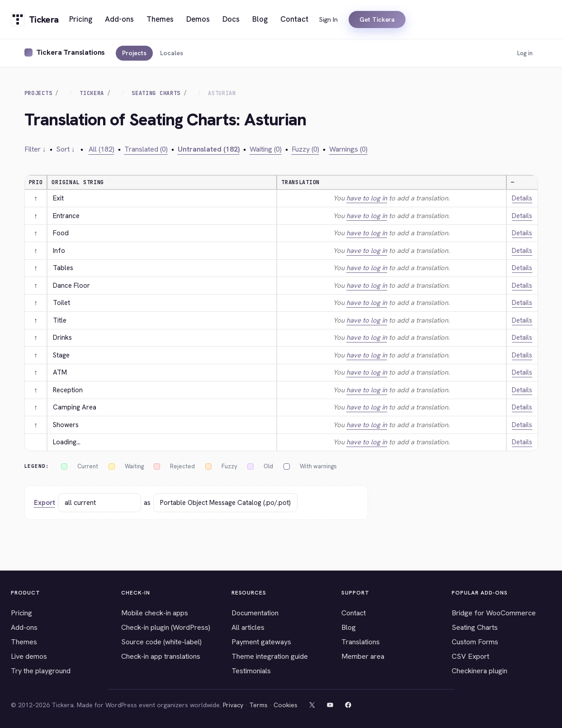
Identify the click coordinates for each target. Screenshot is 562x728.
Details (522, 198)
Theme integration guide (270, 656)
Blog (349, 627)
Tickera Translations (71, 52)
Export (45, 503)
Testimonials (251, 671)
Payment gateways (261, 642)
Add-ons (24, 627)
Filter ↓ (35, 149)
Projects (134, 53)
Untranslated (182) (209, 149)
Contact (354, 613)
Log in (525, 53)
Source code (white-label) (161, 642)
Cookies (286, 705)
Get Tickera (377, 19)
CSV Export (470, 656)
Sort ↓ (66, 149)
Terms (258, 705)
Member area (363, 656)
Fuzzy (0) (305, 149)
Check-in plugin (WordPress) (166, 627)
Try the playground (41, 671)
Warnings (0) (348, 149)
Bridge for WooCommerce (494, 613)
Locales (172, 53)
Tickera (92, 93)
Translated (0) (146, 149)
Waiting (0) (266, 149)
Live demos (29, 656)
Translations (361, 642)
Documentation (255, 613)
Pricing (21, 613)
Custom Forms (475, 642)
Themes (24, 642)
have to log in (367, 198)
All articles (248, 627)
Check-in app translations (161, 656)
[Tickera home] (35, 19)
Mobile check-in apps (155, 613)
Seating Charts (156, 93)
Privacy (233, 705)
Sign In (328, 19)
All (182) (102, 149)
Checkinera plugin (479, 671)
